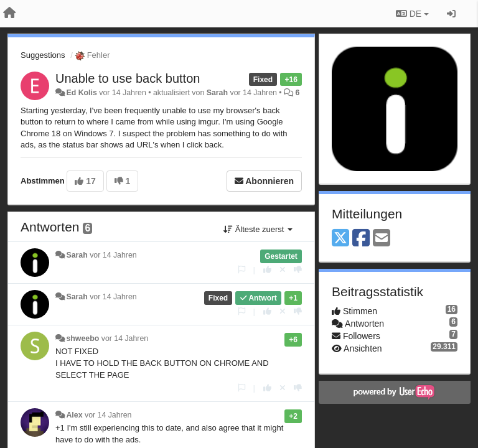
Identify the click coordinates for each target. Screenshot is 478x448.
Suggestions (43, 55)
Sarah (217, 93)
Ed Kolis (81, 93)
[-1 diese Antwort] (298, 270)
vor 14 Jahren (113, 255)
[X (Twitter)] (340, 239)
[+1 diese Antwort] (267, 270)
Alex (74, 415)
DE (412, 14)
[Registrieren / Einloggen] (451, 14)
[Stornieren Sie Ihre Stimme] (283, 270)
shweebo (82, 338)
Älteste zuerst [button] (258, 229)
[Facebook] (361, 239)
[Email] (382, 239)
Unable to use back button (128, 78)
